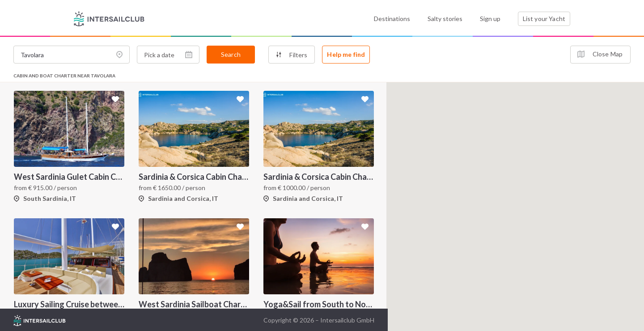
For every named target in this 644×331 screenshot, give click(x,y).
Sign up (490, 19)
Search (231, 54)
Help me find (346, 54)
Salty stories (445, 19)
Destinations (392, 19)
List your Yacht (544, 19)
